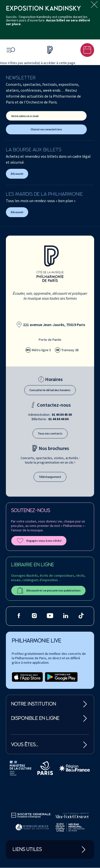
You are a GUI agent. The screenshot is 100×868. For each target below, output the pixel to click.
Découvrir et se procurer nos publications (48, 590)
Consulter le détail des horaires (50, 390)
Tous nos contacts (50, 433)
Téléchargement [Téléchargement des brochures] (50, 477)
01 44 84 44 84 (58, 419)
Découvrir (17, 174)
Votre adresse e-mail (25, 116)
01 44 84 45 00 (62, 415)
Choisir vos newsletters (46, 129)
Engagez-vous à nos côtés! (39, 541)
